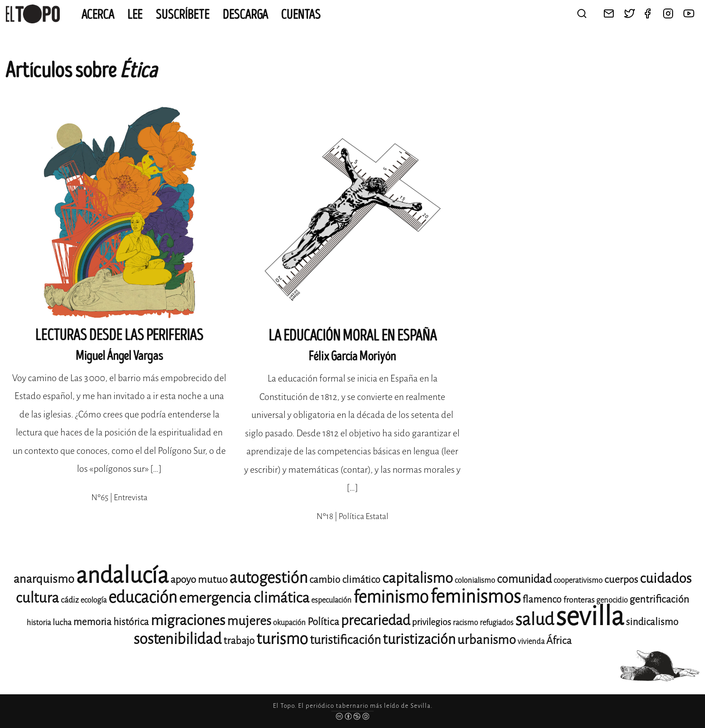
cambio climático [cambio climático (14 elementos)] (345, 580)
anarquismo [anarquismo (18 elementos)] (44, 579)
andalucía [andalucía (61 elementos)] (122, 575)
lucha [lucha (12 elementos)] (62, 622)
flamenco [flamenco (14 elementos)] (542, 599)
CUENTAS (301, 15)
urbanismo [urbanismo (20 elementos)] (486, 640)
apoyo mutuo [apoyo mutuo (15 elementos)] (199, 579)
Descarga (245, 15)
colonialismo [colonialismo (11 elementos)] (475, 580)
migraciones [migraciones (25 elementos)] (188, 620)
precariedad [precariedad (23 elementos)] (375, 620)
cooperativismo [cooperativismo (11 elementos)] (578, 580)
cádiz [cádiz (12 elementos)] (70, 600)
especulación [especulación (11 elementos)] (331, 600)
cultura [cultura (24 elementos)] (37, 598)
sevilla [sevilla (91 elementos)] (590, 616)
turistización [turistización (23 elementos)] (419, 639)
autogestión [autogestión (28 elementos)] (268, 578)
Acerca (98, 15)
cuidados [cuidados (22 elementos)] (666, 578)
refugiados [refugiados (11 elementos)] (497, 623)
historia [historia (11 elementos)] (39, 623)
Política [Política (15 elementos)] (323, 622)
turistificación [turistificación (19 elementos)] (345, 640)
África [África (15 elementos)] (559, 641)
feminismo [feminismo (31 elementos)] (391, 597)
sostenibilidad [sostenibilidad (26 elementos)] (178, 639)
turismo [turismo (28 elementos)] (282, 639)
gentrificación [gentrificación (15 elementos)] (659, 599)
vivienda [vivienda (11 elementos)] (531, 641)
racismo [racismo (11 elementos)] (465, 623)
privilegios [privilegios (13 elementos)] (431, 622)
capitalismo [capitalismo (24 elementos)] (417, 578)
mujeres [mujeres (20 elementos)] (249, 621)
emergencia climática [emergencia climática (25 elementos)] (244, 598)
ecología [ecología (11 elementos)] (94, 600)
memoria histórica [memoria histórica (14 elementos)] (111, 622)
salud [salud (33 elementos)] (535, 619)
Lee (135, 15)
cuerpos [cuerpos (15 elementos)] (621, 579)
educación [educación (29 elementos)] (143, 597)
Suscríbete (183, 15)
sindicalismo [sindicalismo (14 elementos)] (652, 622)
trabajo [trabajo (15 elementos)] (239, 641)
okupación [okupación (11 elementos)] (289, 623)
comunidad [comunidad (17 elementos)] (524, 579)
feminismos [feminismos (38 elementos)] (475, 597)
